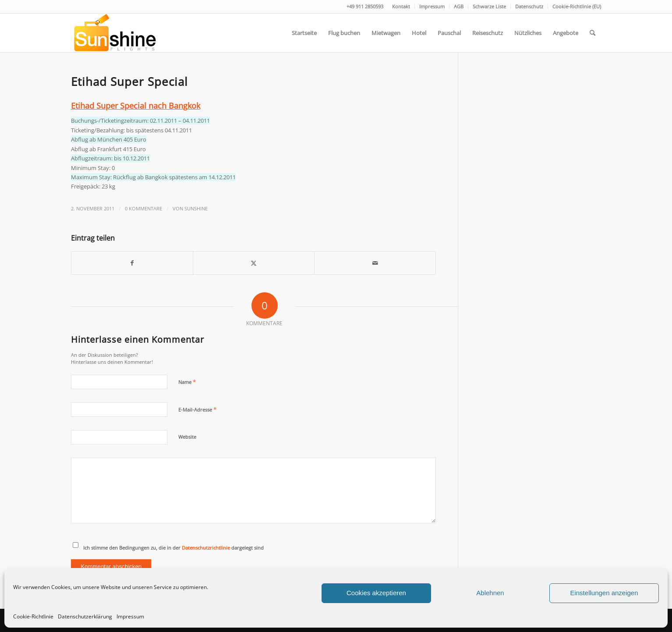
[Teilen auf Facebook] (132, 263)
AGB (459, 6)
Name (187, 382)
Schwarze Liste (489, 6)
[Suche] (592, 33)
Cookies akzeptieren (376, 593)
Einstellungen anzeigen (604, 593)
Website (187, 437)
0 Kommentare (143, 209)
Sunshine (196, 209)
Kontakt (401, 6)
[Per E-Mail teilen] (375, 263)
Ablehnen (490, 593)
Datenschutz (529, 6)
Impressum (130, 616)
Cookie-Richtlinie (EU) (577, 6)
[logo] (114, 33)
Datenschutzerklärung (85, 616)
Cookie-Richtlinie (33, 616)
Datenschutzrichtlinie (206, 548)
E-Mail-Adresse (197, 409)
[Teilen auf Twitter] (254, 263)
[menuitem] (401, 7)
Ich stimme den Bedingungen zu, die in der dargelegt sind (173, 548)
